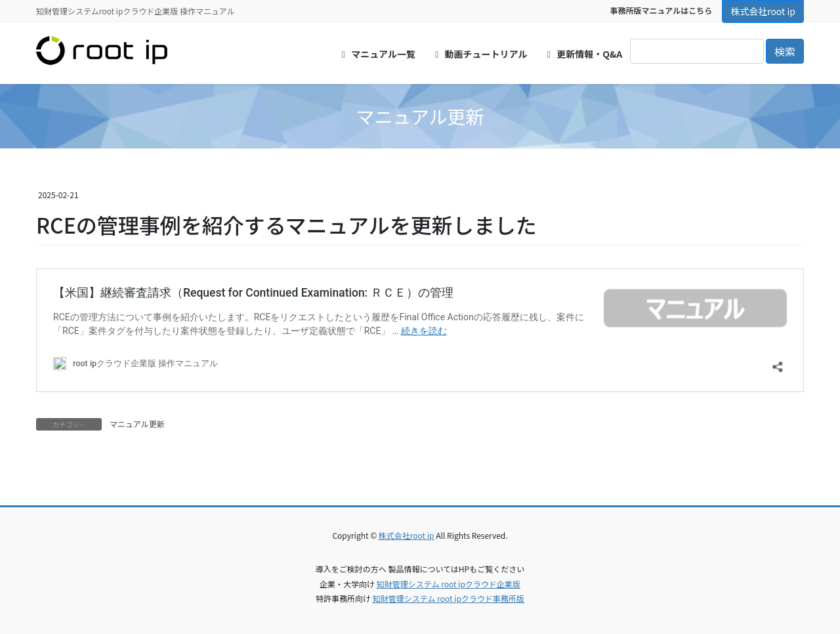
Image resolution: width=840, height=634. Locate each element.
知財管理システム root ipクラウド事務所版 (449, 598)
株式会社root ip (763, 11)
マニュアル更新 (137, 424)
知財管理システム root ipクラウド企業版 (449, 584)
